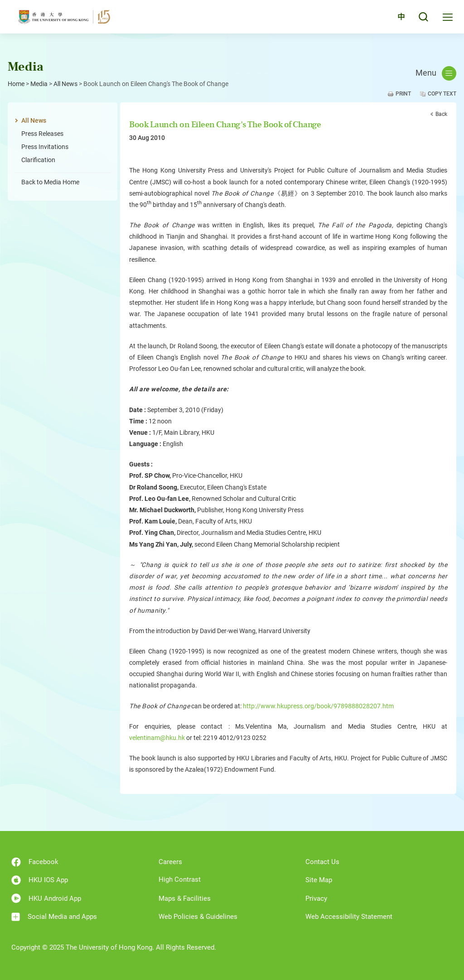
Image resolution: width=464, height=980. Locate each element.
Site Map (319, 880)
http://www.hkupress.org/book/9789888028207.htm (318, 706)
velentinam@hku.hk (157, 738)
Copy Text (442, 94)
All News (65, 84)
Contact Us (322, 862)
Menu (436, 73)
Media (39, 84)
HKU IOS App (40, 880)
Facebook (35, 862)
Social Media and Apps (54, 917)
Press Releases (42, 134)
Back (441, 114)
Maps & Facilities (185, 898)
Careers (170, 862)
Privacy (316, 898)
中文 (396, 19)
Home (16, 84)
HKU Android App (46, 898)
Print (403, 94)
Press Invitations (45, 147)
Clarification (38, 160)
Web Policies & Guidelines (198, 917)
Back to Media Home (50, 182)
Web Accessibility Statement (349, 917)
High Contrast (180, 879)
